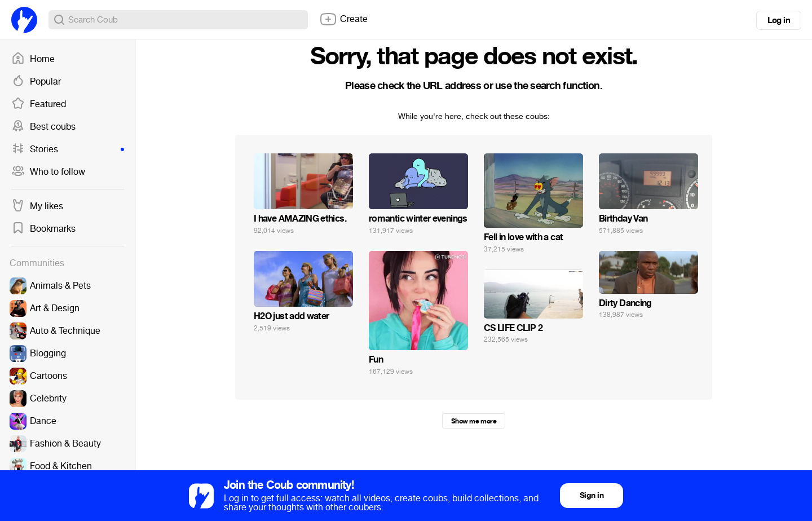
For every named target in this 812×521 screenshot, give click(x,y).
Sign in (592, 495)
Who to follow (48, 172)
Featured (39, 104)
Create (343, 19)
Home (33, 59)
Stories (68, 149)
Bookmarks (43, 229)
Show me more (474, 421)
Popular (36, 82)
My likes (37, 206)
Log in (779, 20)
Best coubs (43, 127)
